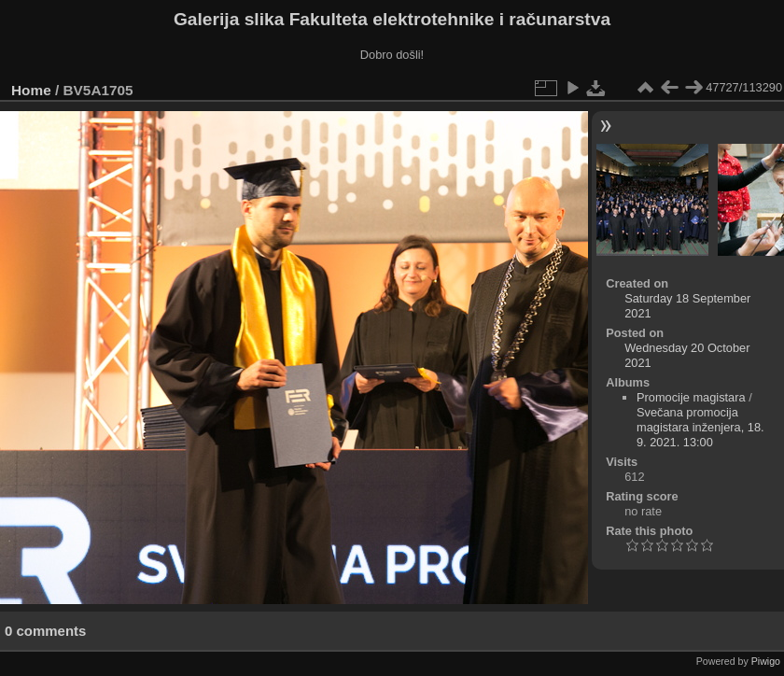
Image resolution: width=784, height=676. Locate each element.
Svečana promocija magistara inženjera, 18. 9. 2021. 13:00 (700, 427)
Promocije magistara (691, 397)
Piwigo (766, 661)
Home (31, 90)
